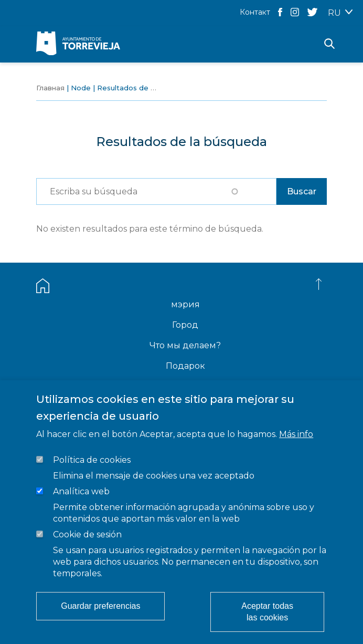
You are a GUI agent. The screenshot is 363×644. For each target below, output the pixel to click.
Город (185, 325)
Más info (296, 435)
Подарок (185, 366)
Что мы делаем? (185, 345)
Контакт (255, 12)
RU (334, 13)
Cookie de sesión (87, 535)
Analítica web (81, 492)
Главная (50, 88)
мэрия (185, 304)
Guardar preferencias (100, 606)
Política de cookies (92, 460)
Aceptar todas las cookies (267, 612)
